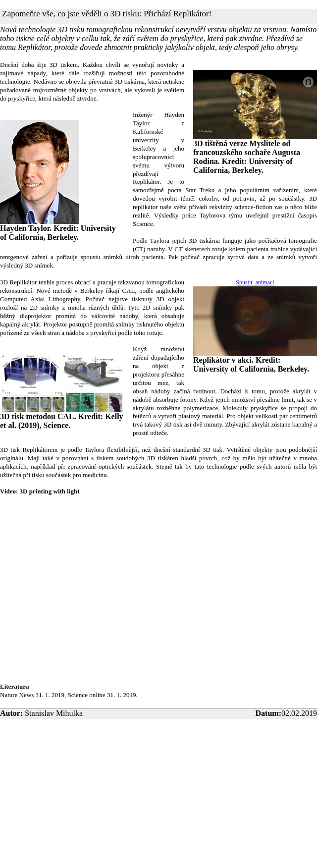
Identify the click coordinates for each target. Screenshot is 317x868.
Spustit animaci (255, 282)
